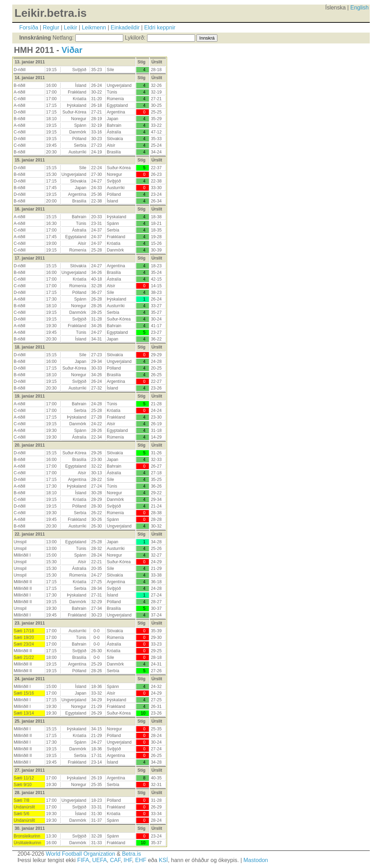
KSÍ (164, 860)
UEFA (99, 860)
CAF (115, 860)
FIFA (83, 860)
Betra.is (131, 854)
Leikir (70, 27)
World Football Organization (81, 854)
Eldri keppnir (160, 27)
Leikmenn (94, 27)
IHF (128, 860)
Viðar (72, 50)
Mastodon (256, 860)
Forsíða (29, 27)
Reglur (51, 27)
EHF (141, 860)
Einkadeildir (125, 27)
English (359, 8)
